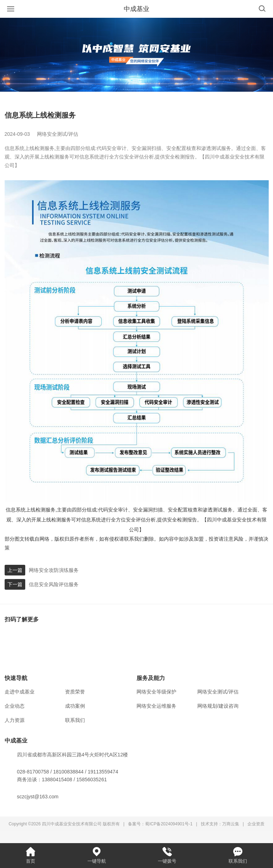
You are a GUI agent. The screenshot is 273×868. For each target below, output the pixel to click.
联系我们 (75, 720)
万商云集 (231, 824)
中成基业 (136, 9)
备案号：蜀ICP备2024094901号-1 (160, 824)
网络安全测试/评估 (218, 692)
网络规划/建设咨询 (218, 706)
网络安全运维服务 (156, 706)
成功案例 (75, 706)
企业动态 (15, 706)
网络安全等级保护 (156, 692)
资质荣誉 (75, 692)
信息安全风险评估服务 (54, 584)
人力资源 (15, 720)
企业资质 (256, 824)
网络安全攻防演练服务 (54, 570)
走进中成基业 (20, 692)
